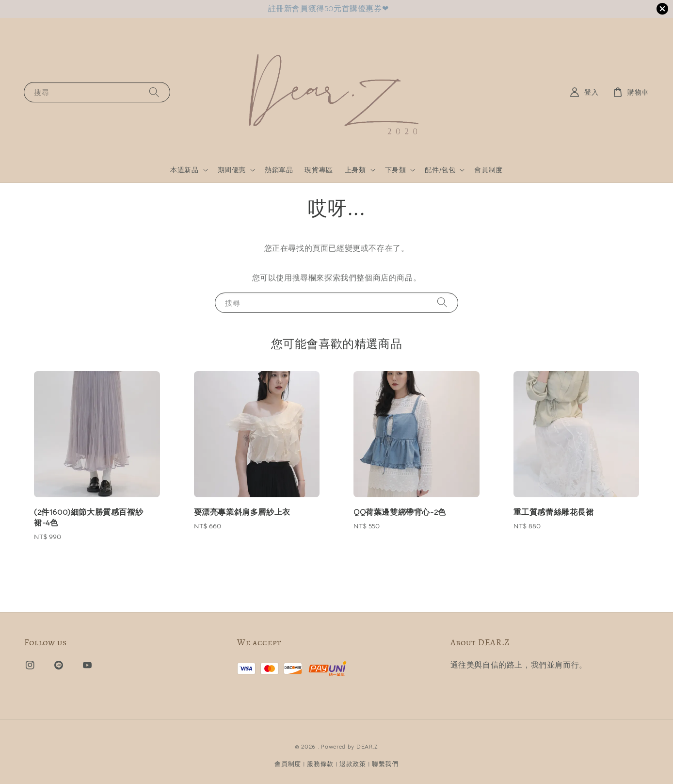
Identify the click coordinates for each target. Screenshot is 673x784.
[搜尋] (154, 92)
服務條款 (320, 764)
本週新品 (184, 170)
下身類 (396, 170)
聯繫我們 (385, 764)
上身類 (355, 170)
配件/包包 (440, 170)
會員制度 (488, 170)
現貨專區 (319, 170)
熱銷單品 (279, 170)
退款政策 (353, 764)
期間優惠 (232, 170)
